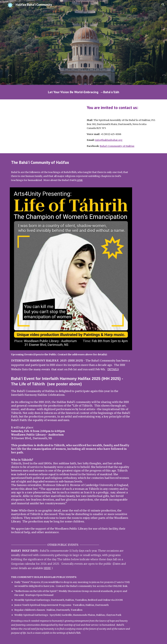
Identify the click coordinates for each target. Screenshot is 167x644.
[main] (84, 92)
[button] (163, 5)
